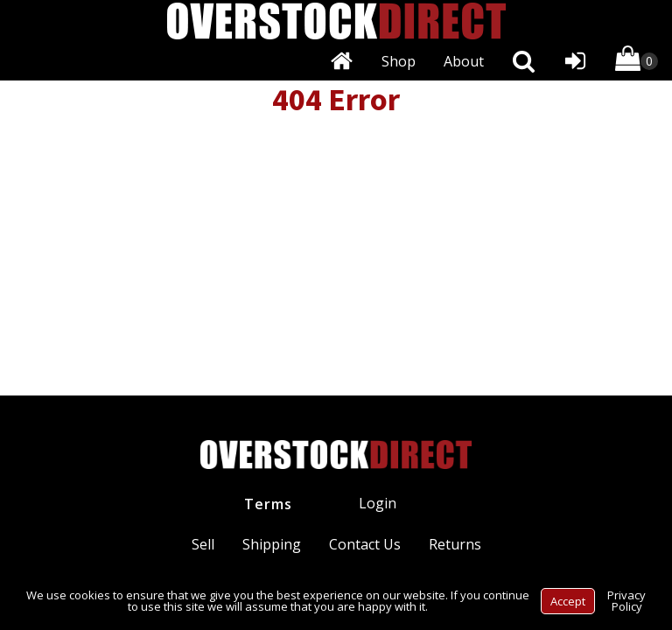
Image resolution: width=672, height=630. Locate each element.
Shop (399, 61)
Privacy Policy (626, 601)
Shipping (272, 544)
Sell (203, 544)
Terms (268, 504)
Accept (568, 601)
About (464, 61)
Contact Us (365, 544)
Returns (455, 544)
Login (378, 503)
